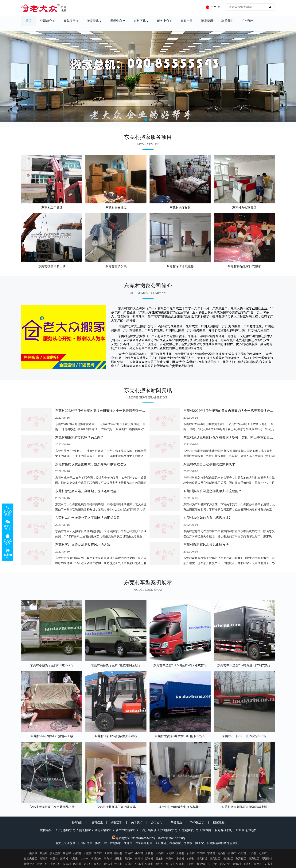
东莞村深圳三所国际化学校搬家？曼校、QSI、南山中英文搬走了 (230, 438)
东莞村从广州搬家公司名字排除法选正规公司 (88, 518)
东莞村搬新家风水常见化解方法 (206, 545)
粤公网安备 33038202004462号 (134, 838)
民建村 (67, 864)
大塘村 (74, 859)
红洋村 (160, 864)
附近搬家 (85, 830)
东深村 (98, 853)
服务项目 (77, 822)
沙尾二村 (55, 864)
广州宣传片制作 (246, 830)
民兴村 (77, 864)
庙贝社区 (225, 864)
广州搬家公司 (67, 830)
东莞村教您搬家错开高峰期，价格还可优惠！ (88, 491)
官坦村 (232, 853)
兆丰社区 (212, 864)
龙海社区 (254, 859)
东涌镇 (44, 853)
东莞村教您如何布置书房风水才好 (208, 518)
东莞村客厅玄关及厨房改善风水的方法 (83, 545)
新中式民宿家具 (126, 830)
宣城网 (207, 830)
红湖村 (139, 864)
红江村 (170, 864)
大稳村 (180, 853)
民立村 (88, 864)
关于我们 (137, 822)
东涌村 (211, 853)
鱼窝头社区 (30, 859)
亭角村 (108, 859)
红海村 (180, 864)
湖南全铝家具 (103, 830)
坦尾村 (118, 859)
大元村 (258, 864)
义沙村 (268, 864)
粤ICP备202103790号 (172, 838)
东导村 (201, 853)
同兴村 (129, 864)
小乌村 (139, 853)
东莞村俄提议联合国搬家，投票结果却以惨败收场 (91, 464)
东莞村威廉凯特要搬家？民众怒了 (79, 438)
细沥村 (118, 853)
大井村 (85, 859)
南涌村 (221, 853)
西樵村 (77, 853)
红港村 (149, 864)
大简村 (149, 853)
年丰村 (118, 864)
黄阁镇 (43, 859)
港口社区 (228, 859)
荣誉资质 (176, 822)
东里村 (54, 859)
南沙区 (33, 853)
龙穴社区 (215, 859)
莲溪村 (64, 859)
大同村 (170, 853)
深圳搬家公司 (169, 830)
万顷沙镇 (267, 859)
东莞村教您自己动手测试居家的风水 (209, 464)
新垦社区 (29, 864)
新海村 (149, 859)
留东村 (159, 859)
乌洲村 (170, 859)
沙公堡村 (55, 853)
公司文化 (157, 822)
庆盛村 (67, 853)
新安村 (108, 864)
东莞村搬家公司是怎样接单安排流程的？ (212, 491)
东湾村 (139, 859)
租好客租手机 (223, 830)
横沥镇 (201, 864)
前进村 (247, 864)
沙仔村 (190, 859)
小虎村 (180, 859)
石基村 (191, 853)
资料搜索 (97, 822)
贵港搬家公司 (190, 830)
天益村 (88, 853)
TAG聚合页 (198, 822)
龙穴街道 (202, 859)
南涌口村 (96, 859)
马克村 (129, 853)
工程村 (191, 864)
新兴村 (237, 864)
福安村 (98, 864)
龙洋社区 (241, 859)
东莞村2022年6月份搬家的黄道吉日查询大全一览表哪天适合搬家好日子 (235, 411)
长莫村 (108, 853)
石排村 (242, 853)
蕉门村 (129, 859)
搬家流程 (219, 822)
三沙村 (252, 853)
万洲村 (263, 853)
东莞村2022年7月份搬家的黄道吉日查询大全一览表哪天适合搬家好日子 (107, 411)
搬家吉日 (117, 822)
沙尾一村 (42, 864)
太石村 (160, 853)
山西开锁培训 (148, 830)
